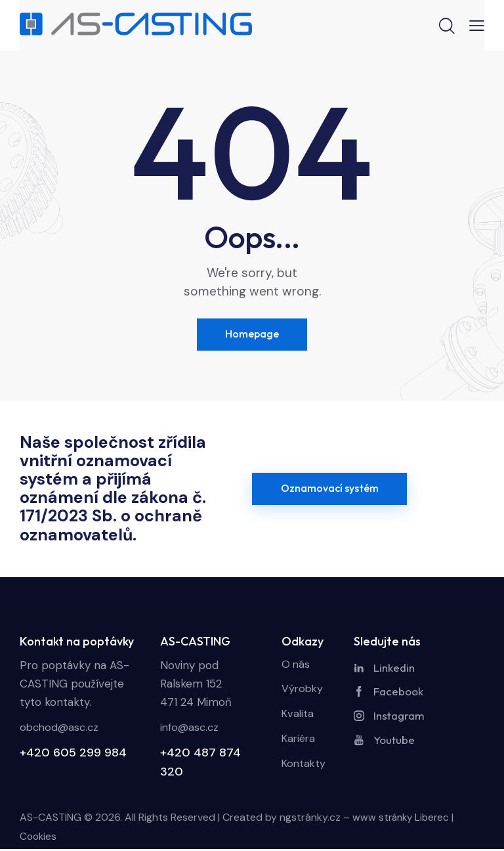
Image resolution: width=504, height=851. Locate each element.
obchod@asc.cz (61, 730)
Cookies (39, 838)
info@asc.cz (191, 730)
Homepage (252, 335)
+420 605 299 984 (73, 754)
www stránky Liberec (403, 819)
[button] (477, 25)
